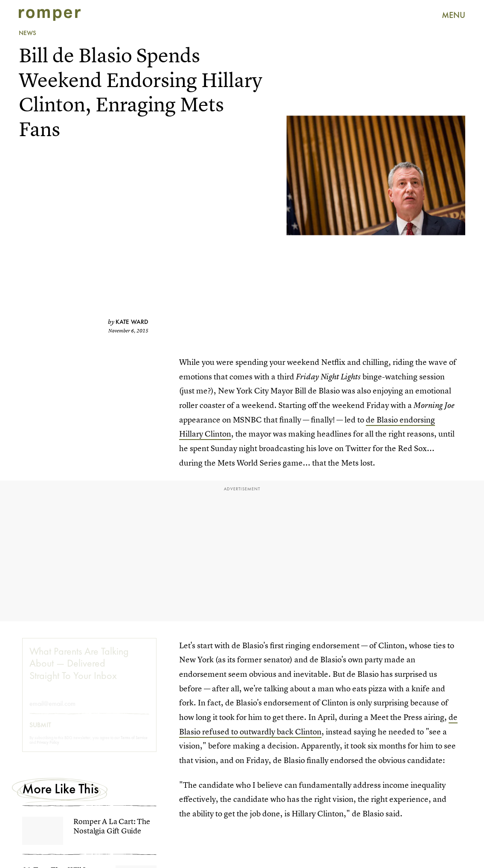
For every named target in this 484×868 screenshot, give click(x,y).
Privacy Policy (48, 750)
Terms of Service (134, 745)
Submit (40, 732)
